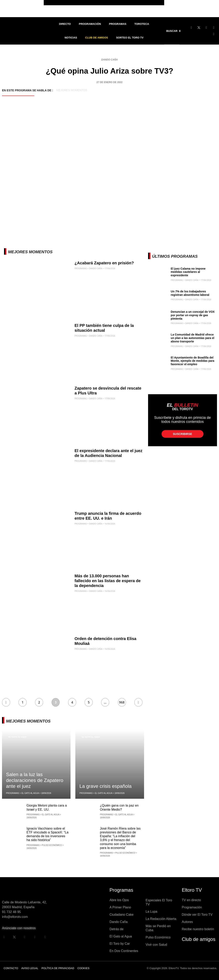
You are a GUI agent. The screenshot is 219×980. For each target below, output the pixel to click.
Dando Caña (110, 60)
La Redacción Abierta (161, 919)
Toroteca (142, 24)
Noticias (71, 38)
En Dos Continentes (124, 951)
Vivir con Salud (156, 945)
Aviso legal (30, 968)
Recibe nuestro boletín (198, 929)
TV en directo (191, 900)
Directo (65, 24)
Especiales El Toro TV (159, 902)
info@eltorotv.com (15, 917)
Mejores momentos (72, 90)
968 (122, 702)
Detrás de (117, 929)
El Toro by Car (120, 944)
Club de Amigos (97, 38)
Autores (187, 922)
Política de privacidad (58, 968)
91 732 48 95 (11, 912)
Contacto (11, 968)
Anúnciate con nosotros (19, 928)
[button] (174, 31)
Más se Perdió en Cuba (158, 928)
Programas (118, 24)
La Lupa (152, 912)
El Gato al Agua (18, 737)
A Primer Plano (120, 907)
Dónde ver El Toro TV (197, 915)
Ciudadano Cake (122, 915)
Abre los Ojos (119, 900)
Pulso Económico (158, 937)
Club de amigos (199, 939)
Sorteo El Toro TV (130, 38)
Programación (90, 24)
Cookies (83, 968)
